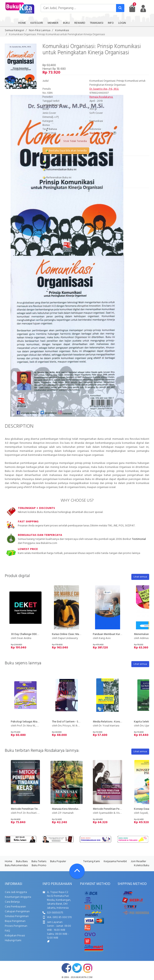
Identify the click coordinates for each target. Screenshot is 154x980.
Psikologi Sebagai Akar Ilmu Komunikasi (34, 722)
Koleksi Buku (142, 865)
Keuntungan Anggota (18, 897)
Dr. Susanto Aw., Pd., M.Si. (104, 89)
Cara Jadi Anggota (16, 892)
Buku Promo (39, 865)
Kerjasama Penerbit (115, 861)
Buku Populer (58, 861)
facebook (66, 968)
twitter (77, 968)
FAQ (7, 931)
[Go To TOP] (77, 871)
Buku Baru (22, 861)
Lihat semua (140, 577)
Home (9, 861)
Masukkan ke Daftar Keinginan (62, 162)
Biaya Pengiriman (15, 921)
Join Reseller (138, 861)
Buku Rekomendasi (16, 865)
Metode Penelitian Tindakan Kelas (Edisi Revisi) (39, 809)
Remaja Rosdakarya (101, 97)
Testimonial (139, 539)
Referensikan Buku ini (57, 178)
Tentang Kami (92, 861)
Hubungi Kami (13, 940)
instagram (88, 968)
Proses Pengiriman (16, 926)
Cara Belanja (12, 902)
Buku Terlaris (39, 861)
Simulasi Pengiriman (17, 916)
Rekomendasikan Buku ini (59, 170)
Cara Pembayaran (15, 907)
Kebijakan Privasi (15, 936)
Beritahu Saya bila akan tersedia (66, 151)
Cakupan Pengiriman (17, 912)
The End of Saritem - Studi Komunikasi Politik (79, 722)
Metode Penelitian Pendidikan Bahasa (116, 809)
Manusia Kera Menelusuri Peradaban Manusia (78, 809)
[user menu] (143, 8)
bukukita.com (84, 977)
